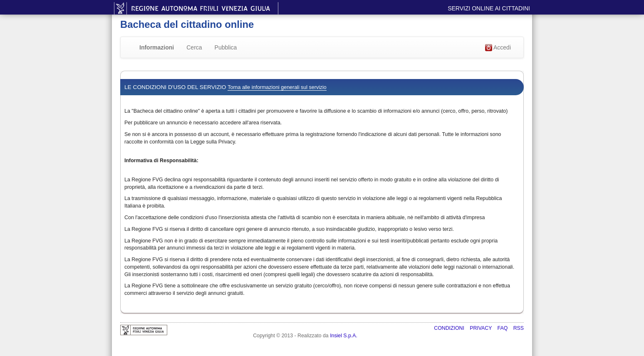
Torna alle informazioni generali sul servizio (277, 87)
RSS (519, 328)
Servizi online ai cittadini (489, 8)
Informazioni (157, 47)
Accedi (498, 48)
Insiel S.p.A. (344, 336)
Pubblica (226, 47)
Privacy (481, 328)
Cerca (194, 47)
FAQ (503, 328)
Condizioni (450, 328)
